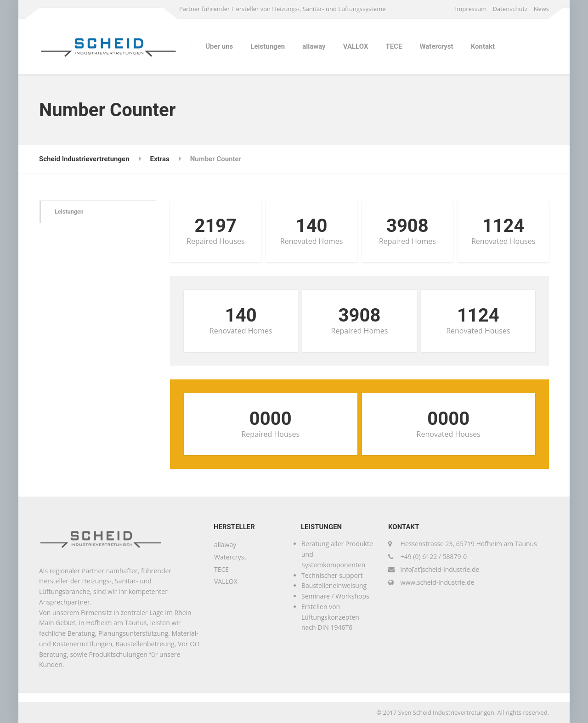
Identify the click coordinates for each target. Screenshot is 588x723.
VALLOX (356, 46)
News (541, 9)
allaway (314, 46)
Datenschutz (510, 9)
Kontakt (483, 46)
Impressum (471, 9)
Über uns (219, 46)
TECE (394, 46)
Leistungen (268, 46)
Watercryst (436, 46)
